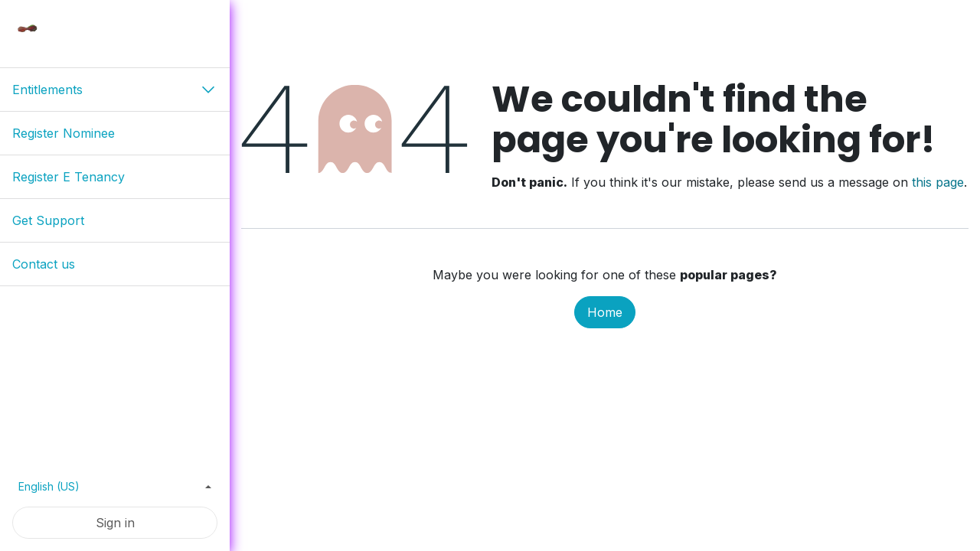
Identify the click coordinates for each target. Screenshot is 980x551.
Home (605, 312)
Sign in (115, 523)
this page (938, 182)
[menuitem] (115, 133)
